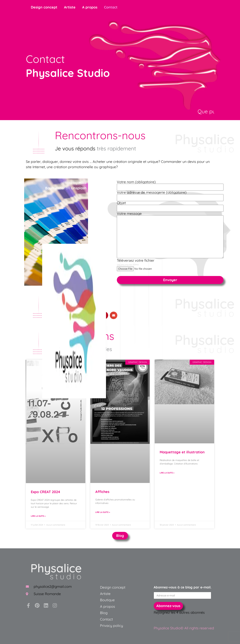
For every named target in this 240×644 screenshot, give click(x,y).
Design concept (44, 7)
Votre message (170, 235)
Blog (104, 613)
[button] (114, 315)
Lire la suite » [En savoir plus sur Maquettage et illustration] (167, 473)
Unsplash (79, 188)
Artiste (70, 7)
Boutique (107, 600)
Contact (111, 7)
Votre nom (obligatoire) (170, 185)
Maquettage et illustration (182, 452)
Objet (170, 206)
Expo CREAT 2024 (45, 492)
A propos (90, 7)
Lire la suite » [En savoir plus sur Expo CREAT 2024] (38, 516)
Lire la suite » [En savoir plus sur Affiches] (103, 512)
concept (118, 587)
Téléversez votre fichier (136, 262)
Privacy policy (111, 626)
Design (106, 587)
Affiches (102, 492)
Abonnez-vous (168, 606)
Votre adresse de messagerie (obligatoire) (170, 195)
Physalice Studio (68, 73)
